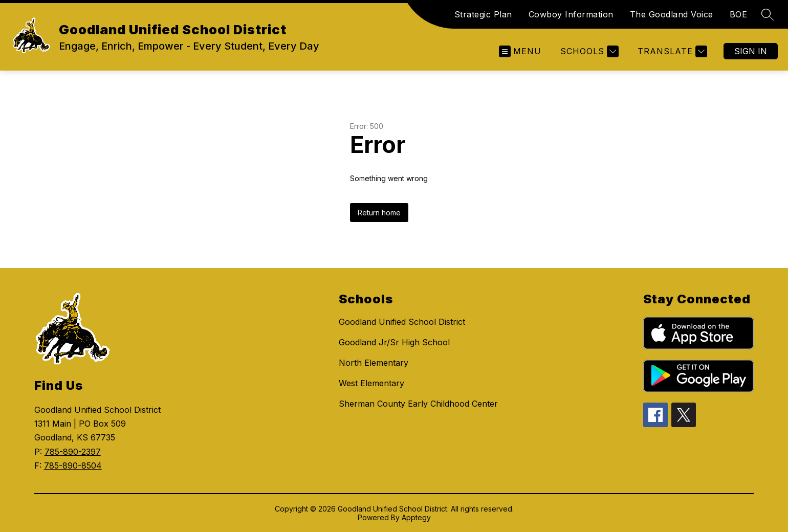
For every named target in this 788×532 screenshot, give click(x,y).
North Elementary (374, 363)
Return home (379, 213)
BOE (739, 14)
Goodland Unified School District (402, 322)
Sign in (751, 51)
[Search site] (768, 14)
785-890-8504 (73, 465)
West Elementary (371, 383)
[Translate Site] (671, 51)
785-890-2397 (73, 452)
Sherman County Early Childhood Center (418, 404)
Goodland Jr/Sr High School (394, 342)
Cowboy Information (571, 14)
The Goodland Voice (672, 14)
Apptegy (416, 517)
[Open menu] (520, 51)
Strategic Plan (483, 14)
